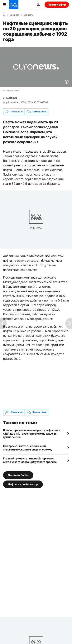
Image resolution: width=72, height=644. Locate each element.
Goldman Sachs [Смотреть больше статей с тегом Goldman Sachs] (18, 475)
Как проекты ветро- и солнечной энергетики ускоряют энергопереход (27, 448)
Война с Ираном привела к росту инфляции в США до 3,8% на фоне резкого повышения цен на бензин (32, 434)
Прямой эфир (57, 4)
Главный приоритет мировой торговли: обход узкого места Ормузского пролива (30, 460)
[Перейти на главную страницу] (14, 5)
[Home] (4, 15)
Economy (28, 15)
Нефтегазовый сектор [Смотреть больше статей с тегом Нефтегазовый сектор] (23, 484)
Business (14, 15)
